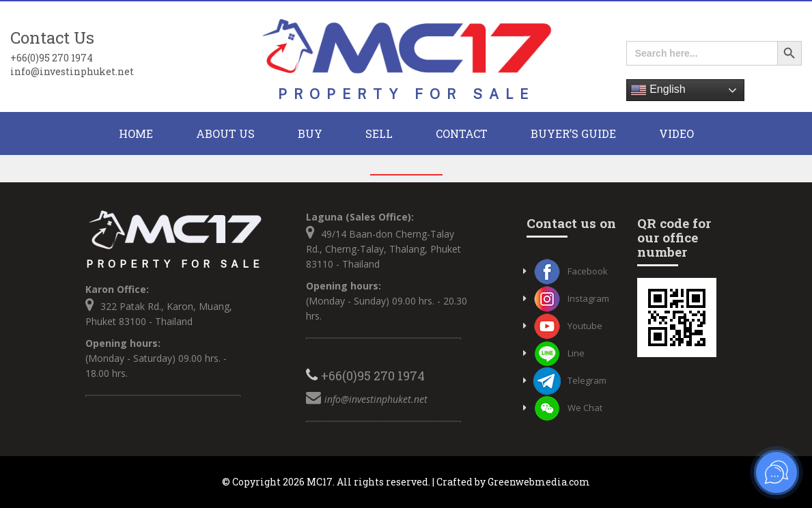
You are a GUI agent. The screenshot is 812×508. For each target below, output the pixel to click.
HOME (136, 133)
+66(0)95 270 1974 (52, 58)
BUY (310, 133)
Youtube (568, 326)
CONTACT (462, 133)
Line (559, 353)
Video (676, 133)
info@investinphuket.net (72, 71)
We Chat (568, 408)
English (658, 90)
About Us (225, 133)
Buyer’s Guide (573, 133)
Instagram (571, 298)
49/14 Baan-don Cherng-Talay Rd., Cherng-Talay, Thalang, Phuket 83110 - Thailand (383, 249)
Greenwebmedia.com (539, 482)
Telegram (570, 380)
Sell (379, 133)
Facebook (571, 271)
